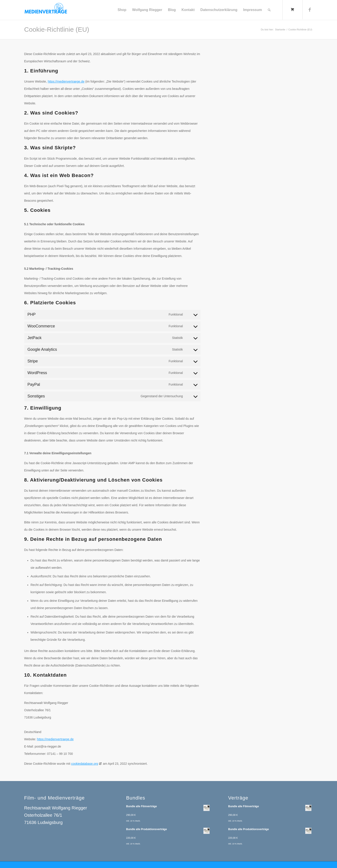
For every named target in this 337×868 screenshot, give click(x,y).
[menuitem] (122, 10)
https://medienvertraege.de (66, 81)
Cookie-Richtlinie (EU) (57, 29)
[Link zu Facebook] (310, 10)
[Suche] (269, 10)
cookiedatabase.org (85, 764)
